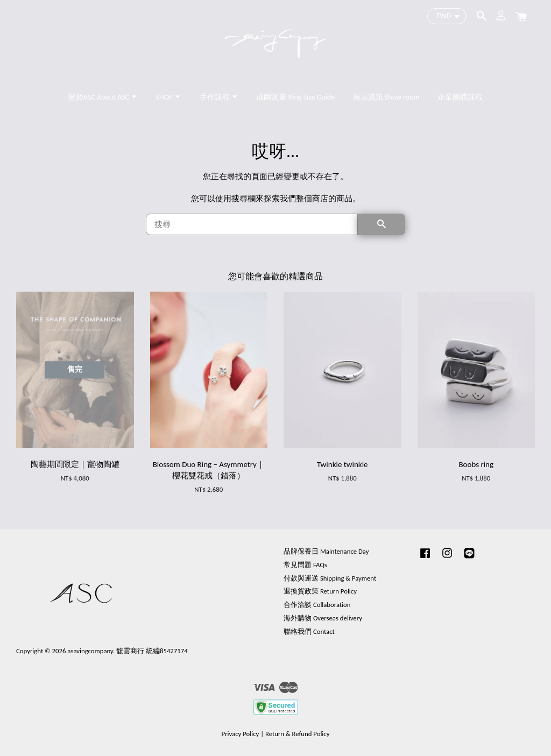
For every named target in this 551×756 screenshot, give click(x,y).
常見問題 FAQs (305, 565)
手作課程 (219, 97)
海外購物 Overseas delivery (323, 618)
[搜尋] (252, 224)
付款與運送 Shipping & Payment (330, 578)
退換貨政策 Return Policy (320, 591)
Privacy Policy (241, 734)
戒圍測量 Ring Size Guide (295, 97)
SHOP (169, 97)
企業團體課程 (460, 97)
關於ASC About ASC (103, 97)
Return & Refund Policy (297, 734)
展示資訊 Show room (386, 97)
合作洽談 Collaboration (317, 605)
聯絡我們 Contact (309, 631)
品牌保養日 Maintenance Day (326, 551)
